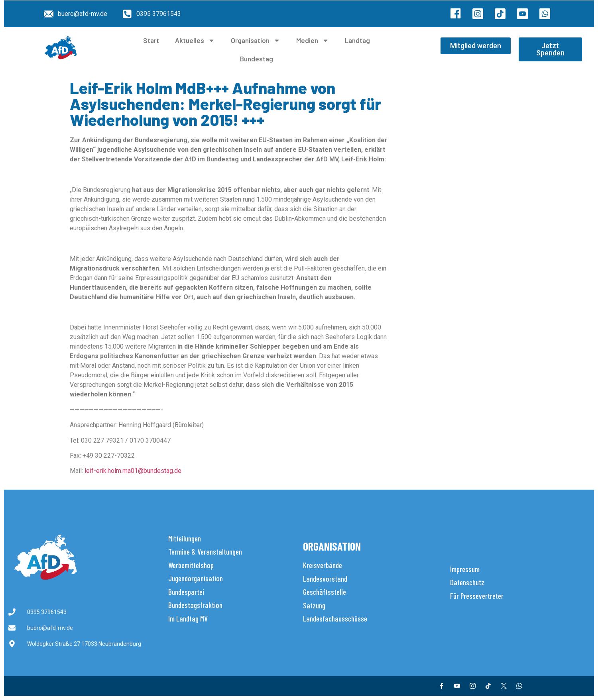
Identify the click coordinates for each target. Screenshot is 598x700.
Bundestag (257, 59)
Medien (313, 40)
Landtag (357, 40)
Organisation (256, 40)
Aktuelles (195, 40)
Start (151, 40)
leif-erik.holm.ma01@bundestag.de (133, 471)
